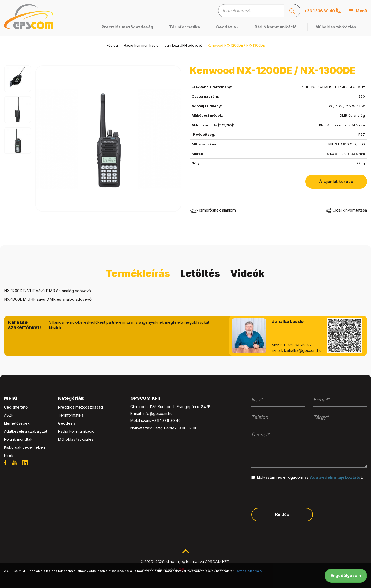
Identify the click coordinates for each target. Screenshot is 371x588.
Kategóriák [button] (71, 398)
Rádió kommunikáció (277, 27)
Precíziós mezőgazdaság (127, 27)
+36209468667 (297, 345)
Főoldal (113, 45)
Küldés (282, 514)
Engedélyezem (346, 576)
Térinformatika (185, 27)
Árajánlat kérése (336, 181)
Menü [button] (11, 398)
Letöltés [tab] (200, 274)
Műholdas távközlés (337, 27)
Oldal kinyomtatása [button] (347, 210)
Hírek (9, 455)
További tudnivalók (249, 571)
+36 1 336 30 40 (323, 11)
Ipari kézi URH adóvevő (183, 45)
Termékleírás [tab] (138, 274)
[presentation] (292, 493)
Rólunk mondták (18, 439)
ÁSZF (9, 415)
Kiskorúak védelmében (24, 447)
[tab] (27, 398)
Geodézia (227, 27)
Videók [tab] (247, 274)
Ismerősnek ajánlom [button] (213, 210)
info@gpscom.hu (158, 414)
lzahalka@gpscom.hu (303, 350)
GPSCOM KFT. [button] (146, 398)
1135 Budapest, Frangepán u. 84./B (180, 407)
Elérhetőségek (17, 423)
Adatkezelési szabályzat (26, 431)
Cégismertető (16, 407)
